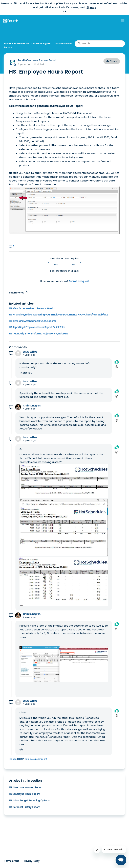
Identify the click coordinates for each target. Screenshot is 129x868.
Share (112, 61)
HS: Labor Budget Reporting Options (29, 801)
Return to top (19, 292)
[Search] (100, 44)
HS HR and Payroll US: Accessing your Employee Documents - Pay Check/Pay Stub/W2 (58, 315)
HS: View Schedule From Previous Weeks (32, 308)
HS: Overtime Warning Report (26, 787)
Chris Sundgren (32, 406)
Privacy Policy (32, 861)
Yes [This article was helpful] (56, 265)
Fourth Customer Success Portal (37, 60)
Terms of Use (12, 861)
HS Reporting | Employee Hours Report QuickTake (37, 327)
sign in (21, 759)
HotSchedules (22, 44)
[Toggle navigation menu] (123, 21)
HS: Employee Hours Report (24, 794)
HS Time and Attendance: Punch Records (33, 321)
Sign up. (91, 7)
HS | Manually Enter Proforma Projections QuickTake (39, 334)
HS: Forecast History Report (24, 807)
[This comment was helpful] (117, 362)
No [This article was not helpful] (73, 265)
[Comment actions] (117, 367)
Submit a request (79, 281)
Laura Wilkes (30, 352)
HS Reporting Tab (42, 44)
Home (7, 44)
